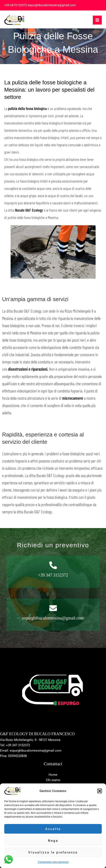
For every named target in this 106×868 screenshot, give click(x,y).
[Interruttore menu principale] (97, 20)
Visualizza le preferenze (53, 852)
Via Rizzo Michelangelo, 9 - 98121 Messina (30, 740)
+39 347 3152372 (53, 575)
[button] (100, 791)
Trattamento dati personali (53, 862)
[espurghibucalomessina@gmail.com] (53, 608)
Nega (53, 841)
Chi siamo (53, 780)
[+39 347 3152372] (53, 565)
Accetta (53, 829)
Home (53, 775)
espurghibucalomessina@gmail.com (53, 618)
